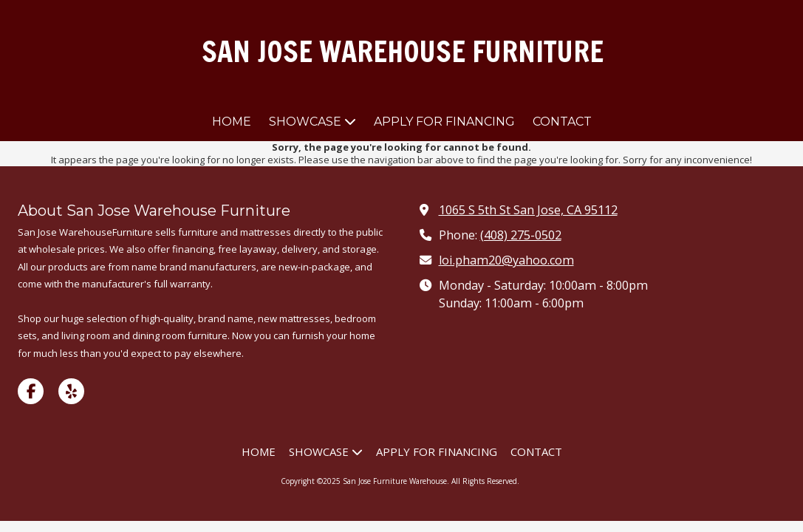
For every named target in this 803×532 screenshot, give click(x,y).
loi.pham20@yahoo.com (506, 260)
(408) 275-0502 (521, 235)
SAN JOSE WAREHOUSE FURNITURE (403, 51)
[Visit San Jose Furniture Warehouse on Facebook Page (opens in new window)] (31, 391)
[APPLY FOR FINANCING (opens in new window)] (444, 122)
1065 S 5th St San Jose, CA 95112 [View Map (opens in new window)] (528, 210)
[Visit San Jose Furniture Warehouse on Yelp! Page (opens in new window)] (71, 391)
